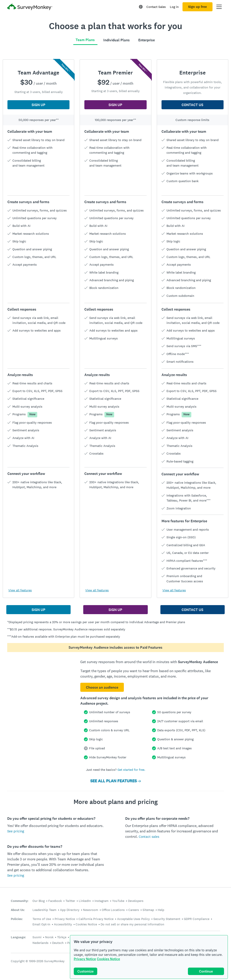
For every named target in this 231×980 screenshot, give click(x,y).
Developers (136, 901)
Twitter (70, 901)
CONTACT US (192, 105)
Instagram (102, 901)
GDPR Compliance (197, 919)
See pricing (16, 831)
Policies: (17, 919)
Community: (20, 901)
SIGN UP (38, 105)
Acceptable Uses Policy (133, 919)
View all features (20, 590)
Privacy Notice (85, 959)
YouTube (118, 901)
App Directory (70, 910)
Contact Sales (156, 7)
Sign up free (198, 7)
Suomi (37, 937)
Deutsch (58, 943)
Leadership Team (44, 910)
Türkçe (62, 937)
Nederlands (40, 943)
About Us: (18, 910)
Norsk (49, 937)
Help (161, 910)
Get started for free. (131, 770)
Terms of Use (42, 919)
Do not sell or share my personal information (132, 924)
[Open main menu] (219, 7)
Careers (134, 910)
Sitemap (148, 910)
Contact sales (149, 837)
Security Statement (167, 919)
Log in (174, 7)
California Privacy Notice (96, 919)
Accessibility (63, 924)
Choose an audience (102, 687)
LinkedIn (85, 901)
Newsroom (91, 910)
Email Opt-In (41, 924)
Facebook (55, 901)
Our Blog (39, 901)
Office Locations (113, 910)
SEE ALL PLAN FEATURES (115, 781)
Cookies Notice (108, 959)
